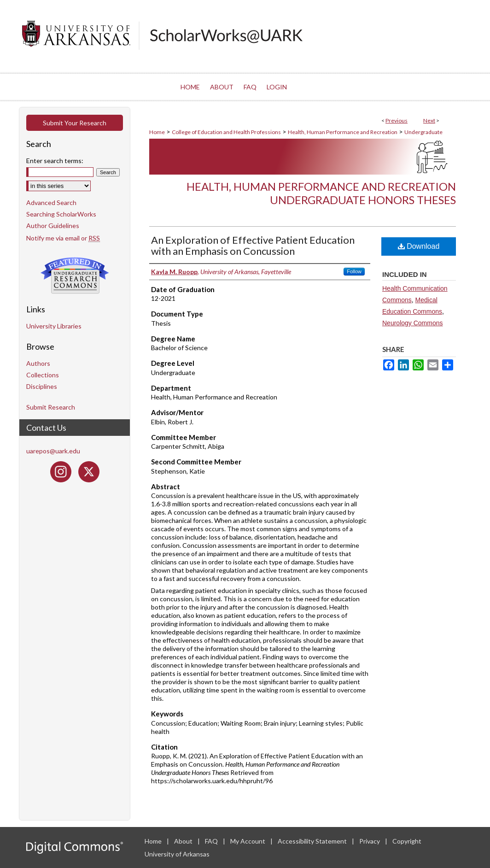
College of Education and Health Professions (226, 132)
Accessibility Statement (313, 841)
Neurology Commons (413, 323)
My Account (248, 841)
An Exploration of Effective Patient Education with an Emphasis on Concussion (253, 245)
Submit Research (51, 407)
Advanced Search (51, 202)
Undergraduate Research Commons (75, 276)
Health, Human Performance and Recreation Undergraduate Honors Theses (321, 193)
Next (429, 120)
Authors (38, 363)
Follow (354, 271)
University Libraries (54, 326)
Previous (397, 120)
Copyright (407, 841)
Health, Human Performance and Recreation (343, 132)
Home (157, 132)
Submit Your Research (75, 123)
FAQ (212, 841)
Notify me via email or (63, 238)
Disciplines (42, 386)
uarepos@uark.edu (53, 451)
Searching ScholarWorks (61, 214)
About (184, 841)
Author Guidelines (53, 226)
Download (419, 246)
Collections (43, 375)
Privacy (370, 841)
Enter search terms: (55, 161)
